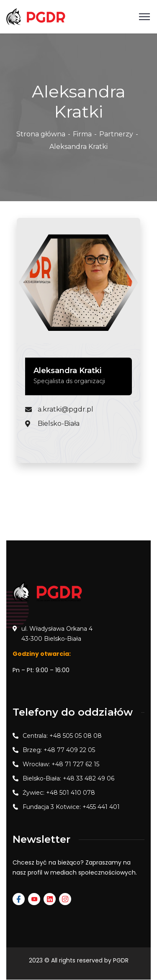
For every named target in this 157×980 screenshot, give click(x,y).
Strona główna (41, 134)
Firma (82, 134)
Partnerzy (116, 134)
